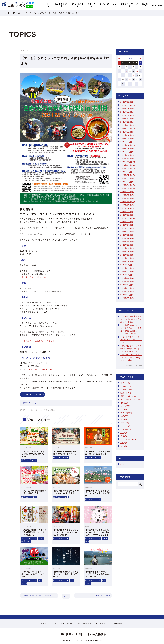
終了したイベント (31, 403)
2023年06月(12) (128, 218)
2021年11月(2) (127, 282)
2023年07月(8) (127, 215)
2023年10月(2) (127, 205)
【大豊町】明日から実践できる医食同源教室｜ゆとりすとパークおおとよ (34, 532)
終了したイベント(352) (131, 400)
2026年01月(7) (127, 115)
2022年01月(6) (127, 275)
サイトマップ (47, 624)
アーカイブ (123, 96)
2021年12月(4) (127, 278)
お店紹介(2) (126, 386)
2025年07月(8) (127, 135)
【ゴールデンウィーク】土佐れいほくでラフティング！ (131, 340)
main (66, 596)
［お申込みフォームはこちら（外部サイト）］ (40, 341)
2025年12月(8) (127, 119)
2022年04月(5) (127, 265)
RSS (123, 464)
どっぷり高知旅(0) (129, 439)
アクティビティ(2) (129, 426)
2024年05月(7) (127, 182)
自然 (72, 580)
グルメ (41, 538)
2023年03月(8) (127, 228)
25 (130, 79)
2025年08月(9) (127, 132)
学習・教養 (26, 541)
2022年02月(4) (127, 272)
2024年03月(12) (128, 188)
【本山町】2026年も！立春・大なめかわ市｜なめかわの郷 (34, 574)
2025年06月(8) (127, 139)
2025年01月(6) (127, 155)
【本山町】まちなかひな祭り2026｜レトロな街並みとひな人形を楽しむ (66, 532)
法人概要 (103, 624)
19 (133, 75)
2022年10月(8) (127, 245)
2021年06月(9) (127, 295)
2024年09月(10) (128, 168)
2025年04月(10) (128, 145)
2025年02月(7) (127, 152)
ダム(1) (124, 410)
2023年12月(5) (127, 198)
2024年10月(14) (128, 165)
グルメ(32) (125, 406)
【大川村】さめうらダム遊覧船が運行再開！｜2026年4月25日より (131, 349)
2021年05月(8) (127, 298)
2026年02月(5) (127, 112)
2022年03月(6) (127, 268)
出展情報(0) (126, 430)
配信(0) (124, 433)
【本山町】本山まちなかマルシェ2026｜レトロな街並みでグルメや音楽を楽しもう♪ (98, 532)
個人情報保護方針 (86, 624)
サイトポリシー (65, 624)
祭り (87, 541)
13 (137, 71)
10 (126, 71)
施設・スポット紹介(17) (131, 396)
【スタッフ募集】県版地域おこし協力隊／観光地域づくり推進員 (131, 319)
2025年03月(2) (127, 149)
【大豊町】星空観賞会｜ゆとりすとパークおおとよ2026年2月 (66, 574)
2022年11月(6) (127, 242)
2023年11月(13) (128, 202)
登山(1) (124, 443)
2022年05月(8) (127, 262)
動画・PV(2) (126, 393)
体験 (104, 580)
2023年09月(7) (127, 208)
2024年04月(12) (128, 185)
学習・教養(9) (127, 413)
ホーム (7, 13)
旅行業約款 (118, 624)
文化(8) (124, 446)
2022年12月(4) (127, 238)
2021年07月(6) (127, 292)
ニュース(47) (126, 390)
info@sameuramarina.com (40, 369)
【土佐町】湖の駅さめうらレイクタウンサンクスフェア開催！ (98, 493)
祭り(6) (124, 436)
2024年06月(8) (127, 178)
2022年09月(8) (127, 248)
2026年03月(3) (127, 109)
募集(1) (124, 420)
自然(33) (124, 416)
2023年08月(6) (127, 212)
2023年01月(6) (127, 235)
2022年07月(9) (127, 255)
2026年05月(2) (127, 102)
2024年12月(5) (127, 159)
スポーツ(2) (126, 423)
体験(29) (124, 403)
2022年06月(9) (127, 258)
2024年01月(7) (127, 195)
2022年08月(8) (127, 252)
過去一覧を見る (132, 366)
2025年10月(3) (127, 125)
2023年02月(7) (127, 232)
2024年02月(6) (127, 192)
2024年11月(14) (128, 162)
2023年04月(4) (127, 225)
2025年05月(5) (127, 142)
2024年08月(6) (127, 172)
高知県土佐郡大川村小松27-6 (34, 277)
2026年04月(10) (128, 105)
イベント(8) (126, 383)
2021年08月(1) (127, 288)
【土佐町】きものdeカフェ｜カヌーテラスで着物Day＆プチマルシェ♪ (98, 574)
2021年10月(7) (127, 285)
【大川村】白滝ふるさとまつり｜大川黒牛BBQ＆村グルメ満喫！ (34, 454)
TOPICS (17, 13)
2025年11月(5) (127, 122)
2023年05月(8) (127, 222)
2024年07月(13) (128, 175)
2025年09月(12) (128, 129)
